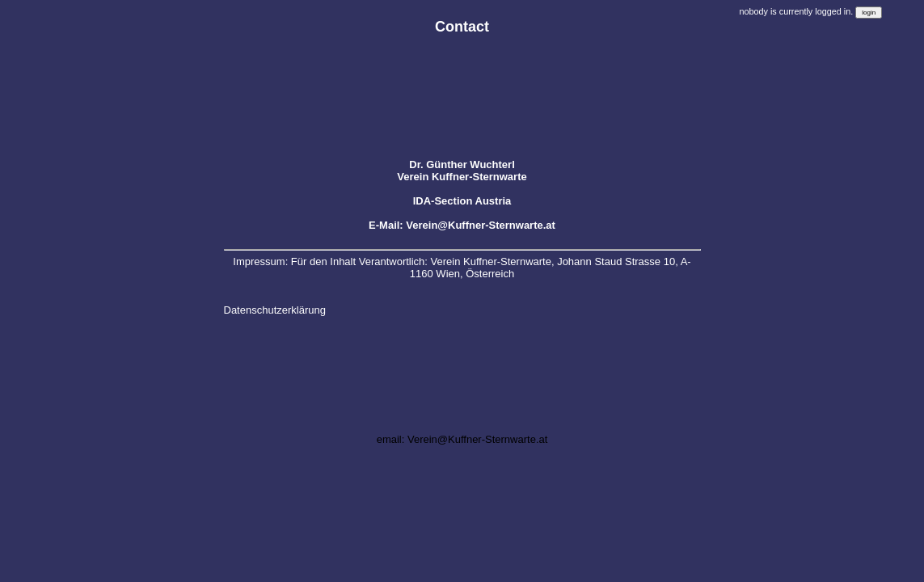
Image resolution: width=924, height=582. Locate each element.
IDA (422, 201)
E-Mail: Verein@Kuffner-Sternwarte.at (462, 225)
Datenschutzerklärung (275, 310)
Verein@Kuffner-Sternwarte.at (477, 439)
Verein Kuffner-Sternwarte (462, 177)
